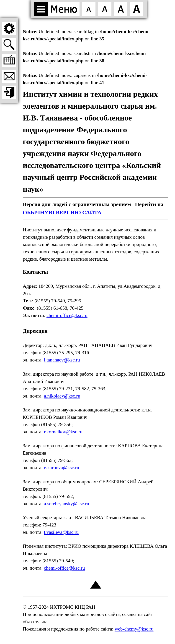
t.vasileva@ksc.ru (61, 532)
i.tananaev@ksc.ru (62, 360)
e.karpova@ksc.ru (62, 468)
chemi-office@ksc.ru (67, 315)
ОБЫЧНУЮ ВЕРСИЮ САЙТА (62, 212)
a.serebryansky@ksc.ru (67, 504)
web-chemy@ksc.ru (134, 629)
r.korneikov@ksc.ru (63, 432)
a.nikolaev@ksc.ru (62, 396)
